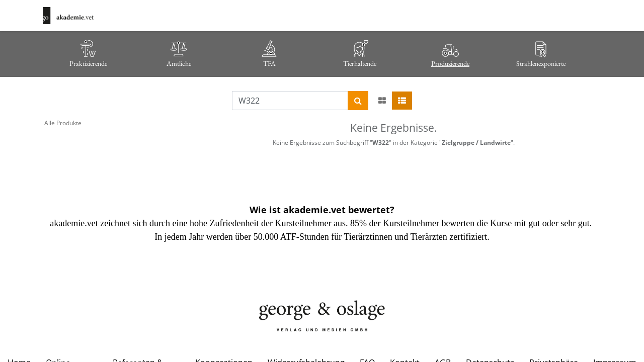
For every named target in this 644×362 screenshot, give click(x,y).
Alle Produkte (63, 123)
